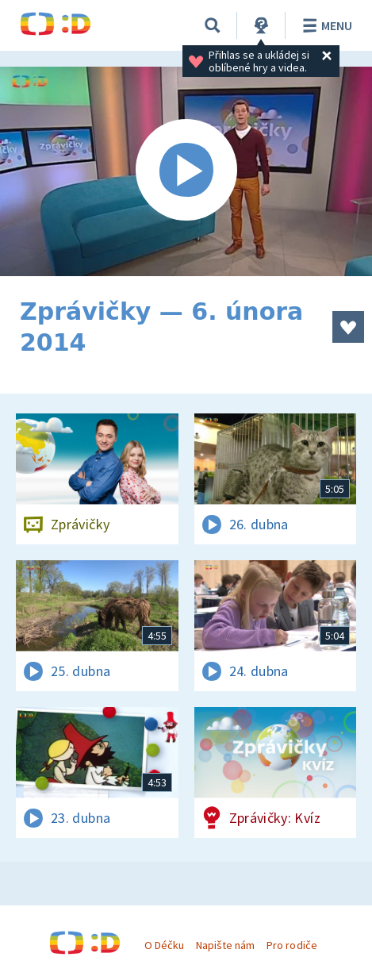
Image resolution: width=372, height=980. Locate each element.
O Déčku (164, 945)
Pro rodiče (291, 945)
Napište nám (225, 945)
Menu (325, 25)
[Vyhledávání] (213, 25)
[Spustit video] (186, 171)
